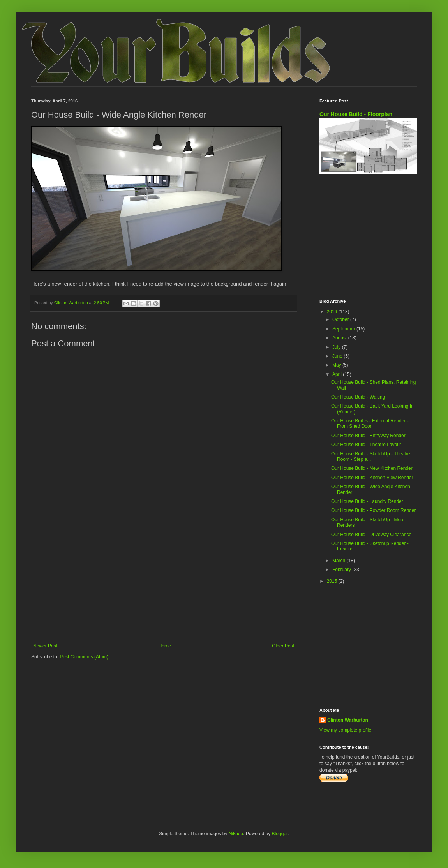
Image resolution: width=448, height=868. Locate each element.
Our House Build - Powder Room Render (373, 510)
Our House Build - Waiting (358, 397)
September (344, 329)
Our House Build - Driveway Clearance (371, 535)
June (338, 356)
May (337, 365)
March (340, 561)
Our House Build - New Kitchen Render (372, 468)
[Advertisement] (164, 579)
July (337, 347)
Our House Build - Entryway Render (368, 436)
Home (165, 646)
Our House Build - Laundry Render (367, 501)
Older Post (283, 646)
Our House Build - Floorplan (356, 114)
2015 (333, 581)
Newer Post (45, 646)
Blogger (280, 834)
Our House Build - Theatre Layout (366, 445)
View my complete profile (345, 730)
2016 (333, 312)
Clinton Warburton (348, 720)
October (341, 319)
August (340, 338)
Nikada (236, 834)
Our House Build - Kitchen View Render (372, 478)
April (338, 374)
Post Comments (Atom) (84, 657)
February (342, 570)
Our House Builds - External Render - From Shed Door (370, 423)
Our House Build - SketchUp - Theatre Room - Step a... (371, 457)
